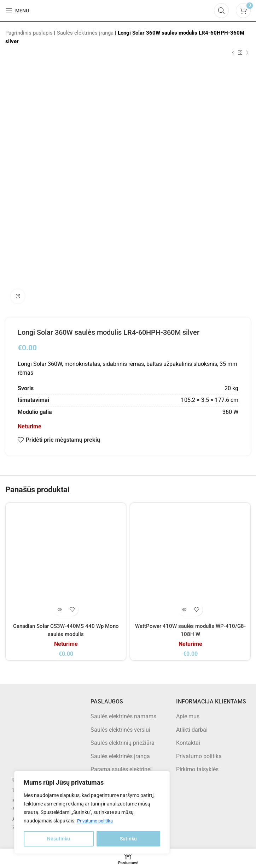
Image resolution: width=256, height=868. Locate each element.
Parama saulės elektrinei (121, 769)
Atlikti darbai (192, 730)
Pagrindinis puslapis (29, 33)
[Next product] (247, 53)
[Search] (221, 11)
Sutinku (128, 839)
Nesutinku (59, 839)
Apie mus (188, 716)
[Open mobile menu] (17, 11)
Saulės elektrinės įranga (85, 33)
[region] (92, 813)
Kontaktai (188, 743)
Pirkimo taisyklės (197, 769)
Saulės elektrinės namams (123, 716)
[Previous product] (233, 53)
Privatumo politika (97, 821)
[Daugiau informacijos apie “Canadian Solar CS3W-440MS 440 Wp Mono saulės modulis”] (60, 610)
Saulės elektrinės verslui (120, 730)
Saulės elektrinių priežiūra (123, 743)
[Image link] (43, 735)
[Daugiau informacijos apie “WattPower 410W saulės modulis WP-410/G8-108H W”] (184, 610)
